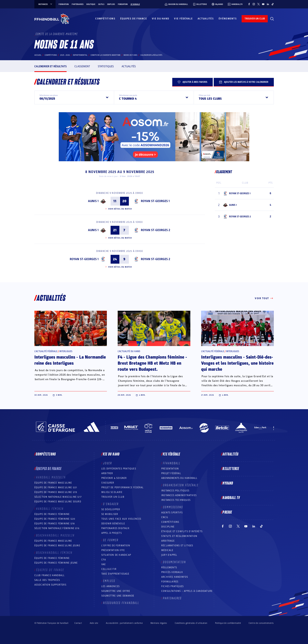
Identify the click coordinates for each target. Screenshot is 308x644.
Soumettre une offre (116, 591)
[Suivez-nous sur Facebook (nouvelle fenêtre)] (249, 4)
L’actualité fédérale (46, 351)
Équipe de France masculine (53, 483)
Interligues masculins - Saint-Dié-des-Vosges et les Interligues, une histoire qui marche (237, 363)
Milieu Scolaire (112, 492)
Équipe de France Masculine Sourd (58, 502)
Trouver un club (113, 497)
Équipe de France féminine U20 (55, 519)
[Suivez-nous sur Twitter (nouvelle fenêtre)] (258, 4)
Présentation (170, 469)
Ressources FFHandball (121, 603)
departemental (80, 55)
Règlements (169, 567)
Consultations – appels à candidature (187, 591)
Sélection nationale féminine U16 (57, 528)
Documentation (175, 562)
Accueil (38, 55)
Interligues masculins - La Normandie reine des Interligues (70, 360)
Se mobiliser (110, 514)
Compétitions (105, 19)
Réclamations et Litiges (177, 546)
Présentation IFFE (113, 550)
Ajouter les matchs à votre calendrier (244, 82)
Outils (101, 4)
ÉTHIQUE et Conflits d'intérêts (182, 531)
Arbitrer (107, 473)
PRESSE (227, 512)
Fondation (123, 4)
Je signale (135, 4)
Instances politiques (175, 491)
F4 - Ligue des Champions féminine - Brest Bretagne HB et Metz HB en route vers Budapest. (152, 363)
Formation (64, 4)
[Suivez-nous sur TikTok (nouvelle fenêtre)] (273, 4)
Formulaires (170, 582)
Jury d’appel (169, 555)
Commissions (173, 507)
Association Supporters (50, 585)
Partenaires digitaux (115, 528)
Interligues (66, 351)
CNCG (165, 517)
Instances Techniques (176, 500)
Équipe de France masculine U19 (56, 492)
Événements (228, 19)
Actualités (206, 19)
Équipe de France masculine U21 (56, 487)
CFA (104, 560)
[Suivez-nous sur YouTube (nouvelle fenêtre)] (263, 4)
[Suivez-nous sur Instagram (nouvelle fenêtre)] (254, 4)
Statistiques (106, 66)
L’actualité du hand (129, 351)
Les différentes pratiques (119, 469)
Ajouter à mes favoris (192, 82)
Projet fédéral (171, 473)
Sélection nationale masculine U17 (58, 497)
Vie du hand (160, 19)
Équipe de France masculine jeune (57, 546)
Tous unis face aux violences (121, 519)
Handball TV (231, 498)
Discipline (168, 527)
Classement (82, 66)
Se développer (111, 509)
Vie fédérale (183, 19)
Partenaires (78, 4)
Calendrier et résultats (50, 66)
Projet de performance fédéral (123, 487)
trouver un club (255, 19)
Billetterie (231, 469)
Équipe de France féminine (52, 514)
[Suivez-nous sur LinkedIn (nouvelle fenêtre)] (268, 4)
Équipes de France (134, 19)
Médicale (167, 550)
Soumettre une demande (118, 596)
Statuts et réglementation (179, 536)
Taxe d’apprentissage (115, 574)
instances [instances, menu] (45, 4)
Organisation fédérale (181, 485)
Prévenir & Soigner (114, 478)
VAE (104, 564)
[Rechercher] (272, 19)
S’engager (111, 504)
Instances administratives (179, 495)
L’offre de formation (116, 546)
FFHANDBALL (172, 463)
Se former (111, 540)
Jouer (108, 463)
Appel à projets (112, 533)
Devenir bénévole (113, 524)
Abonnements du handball (179, 478)
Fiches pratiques (172, 586)
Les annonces (110, 586)
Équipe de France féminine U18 (55, 524)
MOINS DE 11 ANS (130, 55)
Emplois (111, 4)
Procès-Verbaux (172, 572)
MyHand (228, 483)
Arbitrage (168, 541)
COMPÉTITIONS (170, 522)
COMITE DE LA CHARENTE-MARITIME (105, 55)
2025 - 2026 (65, 55)
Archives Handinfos (175, 577)
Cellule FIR (109, 569)
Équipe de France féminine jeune (56, 563)
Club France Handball (50, 575)
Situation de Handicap (116, 555)
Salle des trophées (47, 580)
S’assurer (108, 483)
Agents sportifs (172, 513)
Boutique (91, 4)
